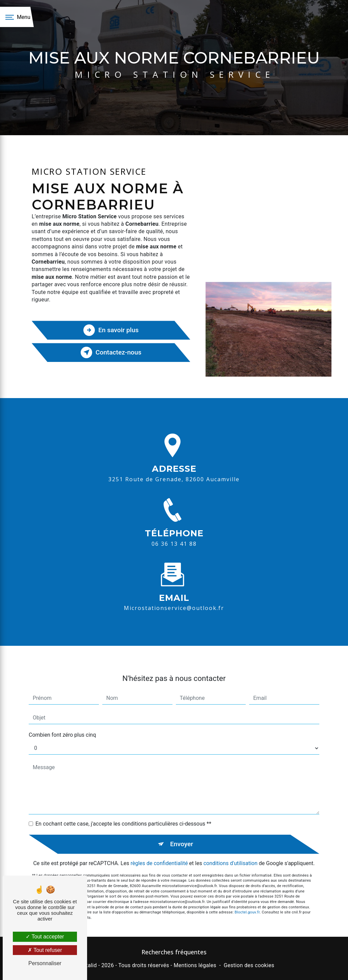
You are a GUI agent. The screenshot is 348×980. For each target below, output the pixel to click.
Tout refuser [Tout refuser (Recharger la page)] (45, 950)
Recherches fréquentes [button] (174, 952)
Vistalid (87, 965)
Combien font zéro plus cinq (62, 723)
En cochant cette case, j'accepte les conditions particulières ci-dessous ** (123, 812)
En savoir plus (111, 330)
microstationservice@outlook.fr (174, 596)
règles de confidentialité (159, 851)
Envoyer (182, 832)
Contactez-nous (111, 352)
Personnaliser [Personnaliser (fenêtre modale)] (45, 963)
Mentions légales (195, 965)
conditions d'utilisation (231, 851)
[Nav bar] (17, 17)
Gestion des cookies (249, 965)
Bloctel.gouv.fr (247, 900)
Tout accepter (45, 937)
